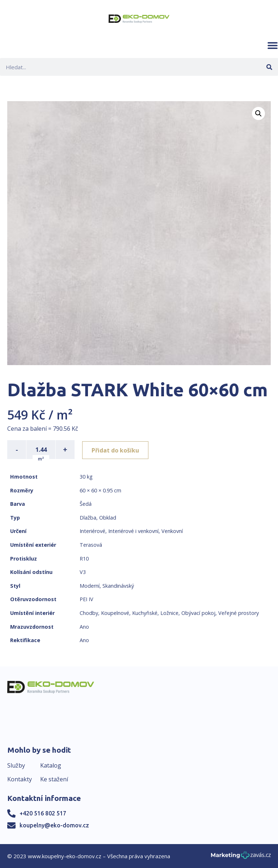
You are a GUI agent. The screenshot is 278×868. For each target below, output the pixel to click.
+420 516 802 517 (43, 813)
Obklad (108, 518)
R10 (84, 559)
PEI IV (87, 599)
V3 (83, 572)
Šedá (86, 504)
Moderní (90, 586)
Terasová (91, 545)
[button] (273, 45)
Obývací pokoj (198, 613)
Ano (84, 627)
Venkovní (172, 531)
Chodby (89, 613)
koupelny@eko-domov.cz (54, 825)
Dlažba (88, 518)
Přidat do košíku (116, 450)
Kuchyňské (145, 613)
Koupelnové (115, 613)
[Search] (269, 67)
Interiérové (92, 531)
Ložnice (169, 613)
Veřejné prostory (239, 613)
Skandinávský (118, 586)
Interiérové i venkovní (133, 531)
